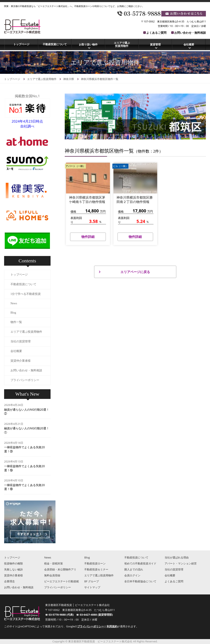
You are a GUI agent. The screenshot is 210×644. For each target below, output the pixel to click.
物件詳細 (88, 237)
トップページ (21, 44)
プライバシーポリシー (25, 380)
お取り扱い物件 (88, 44)
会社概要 (189, 44)
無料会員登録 (52, 575)
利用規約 (112, 626)
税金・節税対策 (54, 563)
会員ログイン (132, 575)
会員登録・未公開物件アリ (60, 569)
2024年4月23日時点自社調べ (27, 121)
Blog (13, 313)
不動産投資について (55, 44)
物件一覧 (16, 322)
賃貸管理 (155, 44)
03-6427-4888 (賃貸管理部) (96, 615)
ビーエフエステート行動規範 (62, 581)
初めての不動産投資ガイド (140, 563)
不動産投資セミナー (96, 569)
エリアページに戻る (135, 272)
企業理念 (9, 581)
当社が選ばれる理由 (177, 557)
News (14, 303)
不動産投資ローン (95, 563)
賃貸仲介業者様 (21, 361)
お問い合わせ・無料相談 (190, 33)
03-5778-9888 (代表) (62, 615)
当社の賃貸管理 (21, 341)
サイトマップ (92, 587)
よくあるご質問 (156, 33)
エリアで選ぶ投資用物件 (122, 44)
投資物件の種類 (13, 563)
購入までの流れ (134, 569)
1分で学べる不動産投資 (26, 294)
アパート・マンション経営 (181, 563)
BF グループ (92, 581)
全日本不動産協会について (140, 581)
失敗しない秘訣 (13, 569)
